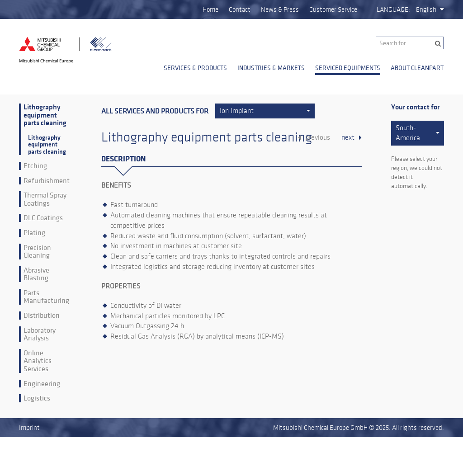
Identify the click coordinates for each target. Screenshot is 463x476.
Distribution (42, 316)
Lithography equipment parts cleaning (45, 115)
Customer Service (333, 9)
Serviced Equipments (348, 68)
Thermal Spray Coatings (45, 199)
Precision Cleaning (37, 252)
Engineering (42, 384)
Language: (393, 9)
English (426, 9)
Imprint (29, 428)
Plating (34, 233)
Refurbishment (47, 181)
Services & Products (195, 68)
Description (123, 159)
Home (210, 9)
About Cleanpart (417, 68)
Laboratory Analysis (40, 334)
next (348, 137)
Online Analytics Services (38, 361)
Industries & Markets (271, 68)
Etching (35, 166)
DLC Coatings (43, 218)
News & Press (280, 9)
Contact (240, 9)
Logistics (37, 398)
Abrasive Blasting (36, 274)
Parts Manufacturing (46, 297)
